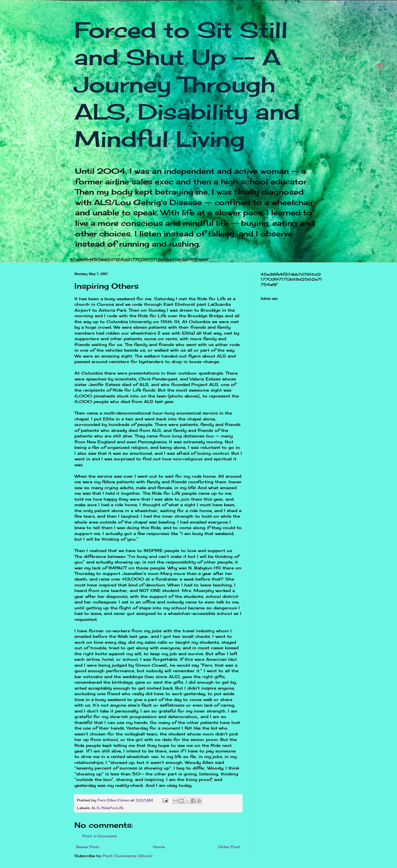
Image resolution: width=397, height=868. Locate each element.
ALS (95, 808)
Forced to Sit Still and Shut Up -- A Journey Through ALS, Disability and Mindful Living (187, 84)
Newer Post (88, 847)
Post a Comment (100, 836)
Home (159, 847)
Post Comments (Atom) (127, 856)
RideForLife (112, 808)
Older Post (229, 847)
